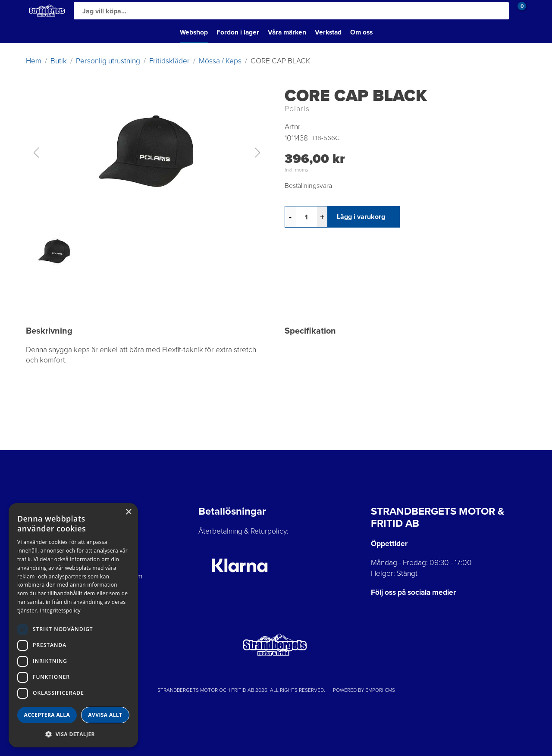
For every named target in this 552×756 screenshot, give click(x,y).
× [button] (128, 512)
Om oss (361, 32)
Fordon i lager (238, 32)
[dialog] (73, 625)
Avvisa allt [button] (105, 715)
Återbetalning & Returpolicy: (243, 531)
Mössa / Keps (220, 61)
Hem (34, 61)
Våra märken (287, 32)
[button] (147, 153)
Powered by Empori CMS (364, 690)
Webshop (194, 32)
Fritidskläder (169, 61)
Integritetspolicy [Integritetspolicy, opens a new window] (60, 611)
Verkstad (328, 32)
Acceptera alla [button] (47, 715)
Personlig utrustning (108, 61)
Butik (59, 61)
